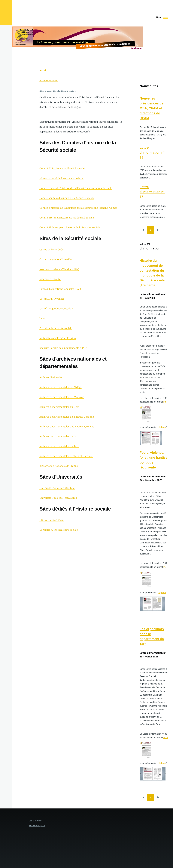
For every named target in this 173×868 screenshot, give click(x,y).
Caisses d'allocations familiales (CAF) (60, 289)
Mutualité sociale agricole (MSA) (58, 338)
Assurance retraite (50, 279)
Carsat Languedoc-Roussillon (56, 259)
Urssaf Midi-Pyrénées (52, 299)
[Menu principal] (161, 17)
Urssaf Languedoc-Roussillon (56, 309)
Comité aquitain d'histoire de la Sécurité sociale (67, 198)
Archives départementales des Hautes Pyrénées (67, 426)
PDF (166, 567)
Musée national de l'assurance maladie (61, 178)
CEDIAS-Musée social (52, 520)
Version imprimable (49, 81)
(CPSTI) (84, 348)
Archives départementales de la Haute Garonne (67, 417)
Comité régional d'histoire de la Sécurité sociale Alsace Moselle (76, 188)
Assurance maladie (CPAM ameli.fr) (59, 269)
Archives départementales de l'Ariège (61, 387)
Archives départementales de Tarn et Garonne (66, 456)
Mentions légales (37, 826)
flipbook (162, 427)
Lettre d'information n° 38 (152, 152)
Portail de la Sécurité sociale (56, 328)
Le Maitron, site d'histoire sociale (59, 530)
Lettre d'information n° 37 (152, 192)
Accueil (43, 70)
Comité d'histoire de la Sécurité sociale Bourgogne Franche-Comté (78, 208)
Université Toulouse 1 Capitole (57, 488)
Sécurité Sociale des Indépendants (59, 348)
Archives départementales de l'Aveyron (62, 397)
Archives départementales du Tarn (59, 446)
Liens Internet (36, 821)
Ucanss (44, 318)
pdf (165, 402)
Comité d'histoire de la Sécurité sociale (62, 168)
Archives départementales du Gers (59, 407)
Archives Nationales (51, 377)
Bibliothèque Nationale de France (59, 466)
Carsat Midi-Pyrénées (52, 250)
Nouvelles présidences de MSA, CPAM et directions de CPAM (152, 108)
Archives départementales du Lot (58, 436)
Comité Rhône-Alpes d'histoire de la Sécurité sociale (70, 227)
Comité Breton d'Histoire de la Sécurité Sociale (67, 218)
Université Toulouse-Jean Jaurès (58, 498)
